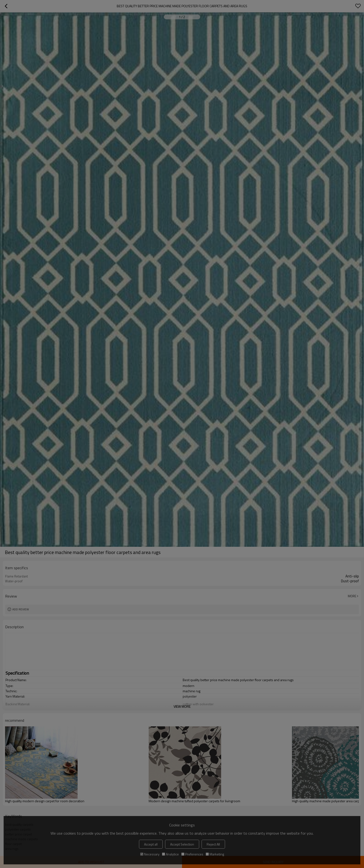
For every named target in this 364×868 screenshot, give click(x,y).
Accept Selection (182, 844)
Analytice (170, 854)
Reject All (213, 844)
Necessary (150, 854)
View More (182, 706)
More (352, 596)
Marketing (215, 854)
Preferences (192, 854)
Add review (21, 609)
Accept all (151, 844)
